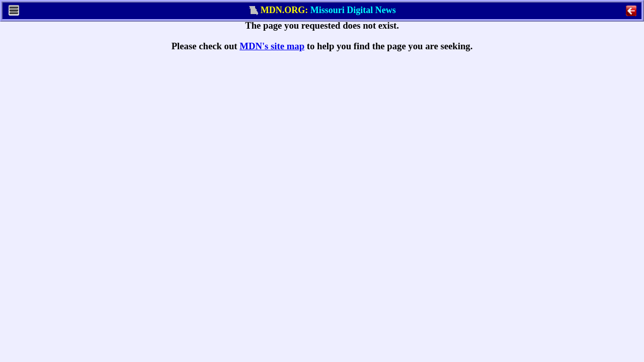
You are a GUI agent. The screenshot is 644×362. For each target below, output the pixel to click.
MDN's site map (272, 46)
